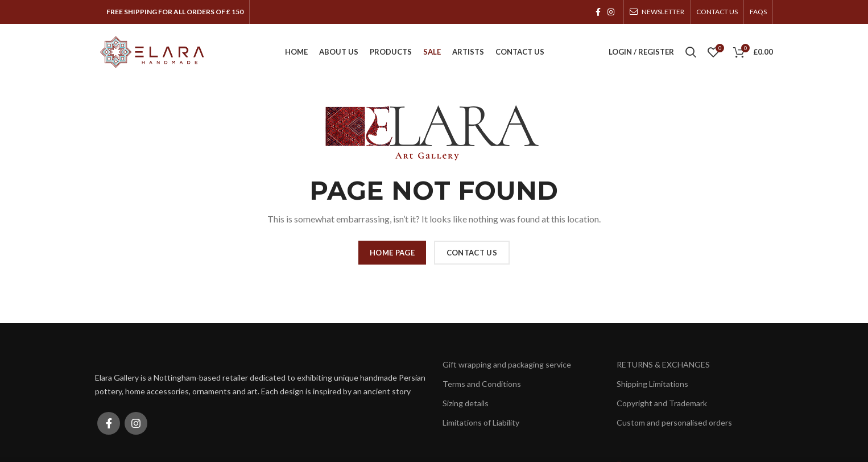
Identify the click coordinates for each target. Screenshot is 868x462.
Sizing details (466, 403)
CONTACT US (472, 253)
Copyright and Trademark (662, 403)
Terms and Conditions (482, 384)
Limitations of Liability (481, 423)
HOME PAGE (392, 253)
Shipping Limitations (652, 384)
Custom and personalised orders (674, 423)
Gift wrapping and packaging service (507, 364)
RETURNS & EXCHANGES (663, 364)
